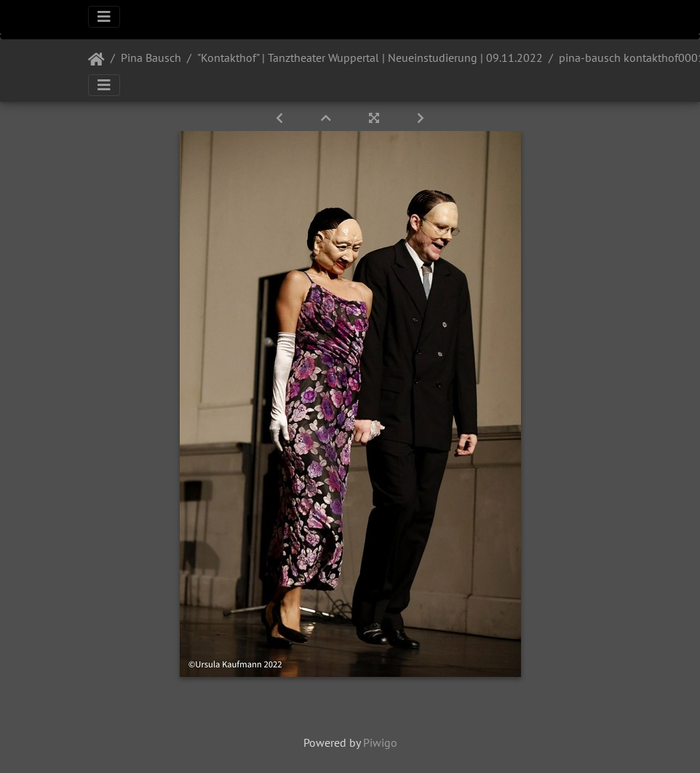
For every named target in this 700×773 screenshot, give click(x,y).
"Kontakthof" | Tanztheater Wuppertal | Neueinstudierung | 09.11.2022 (370, 58)
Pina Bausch (151, 58)
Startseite (96, 60)
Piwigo (380, 742)
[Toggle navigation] (104, 17)
